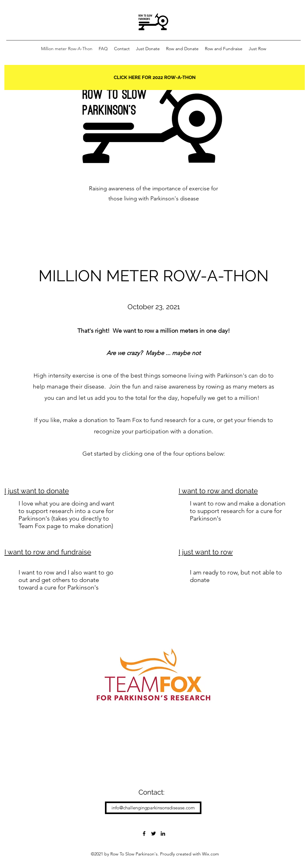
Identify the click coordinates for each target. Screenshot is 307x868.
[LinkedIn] (163, 834)
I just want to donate (37, 491)
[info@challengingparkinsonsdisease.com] (153, 808)
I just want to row (206, 552)
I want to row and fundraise (48, 552)
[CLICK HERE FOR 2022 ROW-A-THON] (155, 77)
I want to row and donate (218, 491)
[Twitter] (153, 834)
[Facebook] (144, 834)
